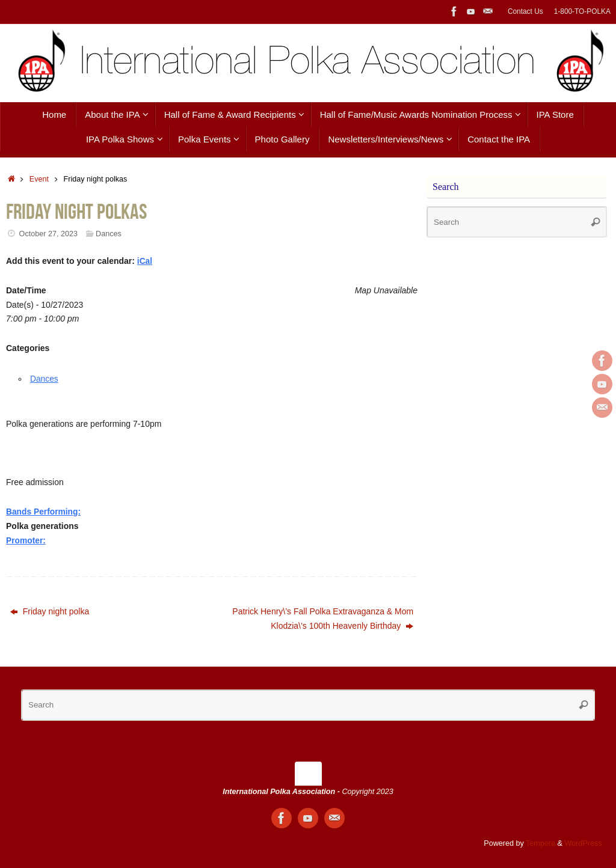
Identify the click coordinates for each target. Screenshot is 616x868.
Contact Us (525, 11)
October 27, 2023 (48, 234)
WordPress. (584, 843)
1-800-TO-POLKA (582, 11)
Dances (109, 234)
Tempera (541, 843)
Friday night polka (50, 611)
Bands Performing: (44, 512)
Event (39, 179)
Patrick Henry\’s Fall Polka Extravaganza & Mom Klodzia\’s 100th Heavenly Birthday (323, 619)
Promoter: (26, 540)
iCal (145, 261)
